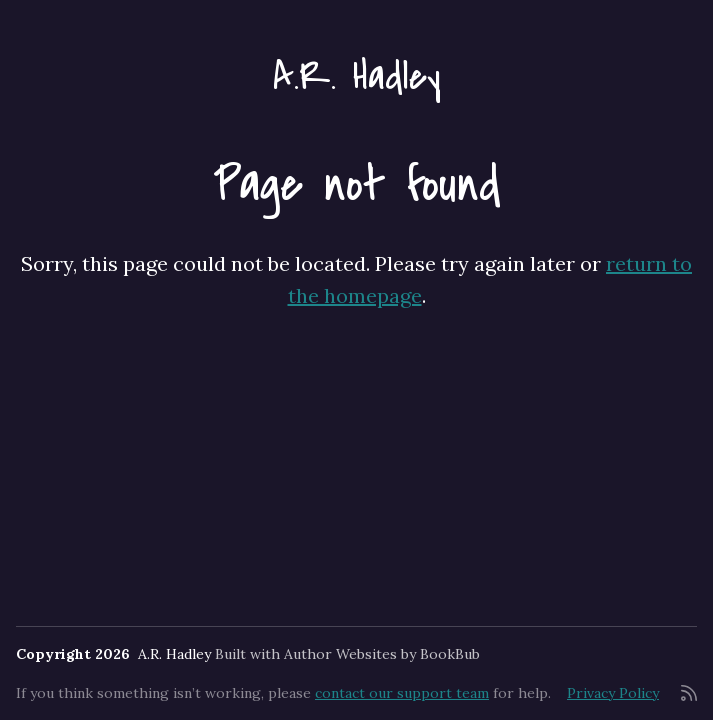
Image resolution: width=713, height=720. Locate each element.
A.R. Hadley (357, 76)
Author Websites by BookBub (382, 654)
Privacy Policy (613, 693)
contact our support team (402, 693)
